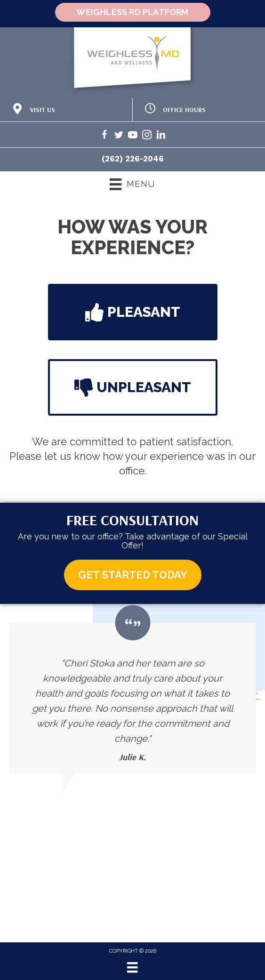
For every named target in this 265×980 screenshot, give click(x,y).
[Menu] (132, 967)
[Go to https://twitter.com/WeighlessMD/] (119, 136)
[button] (133, 312)
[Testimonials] (132, 698)
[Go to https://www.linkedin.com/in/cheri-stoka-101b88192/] (161, 136)
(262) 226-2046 (133, 159)
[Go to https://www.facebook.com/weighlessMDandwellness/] (104, 136)
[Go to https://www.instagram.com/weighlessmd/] (147, 136)
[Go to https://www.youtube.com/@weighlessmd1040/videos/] (133, 136)
